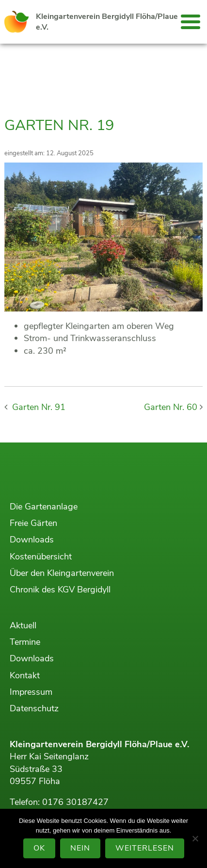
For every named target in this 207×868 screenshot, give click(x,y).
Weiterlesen (145, 848)
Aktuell (23, 625)
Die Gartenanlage (44, 507)
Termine (25, 642)
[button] (191, 22)
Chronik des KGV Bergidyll (60, 590)
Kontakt (25, 675)
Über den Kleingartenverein (62, 573)
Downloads (32, 540)
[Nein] (195, 838)
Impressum (31, 692)
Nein (80, 848)
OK (39, 848)
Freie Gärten (33, 523)
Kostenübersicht (41, 557)
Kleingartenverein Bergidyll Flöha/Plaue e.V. (107, 22)
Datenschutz (34, 708)
